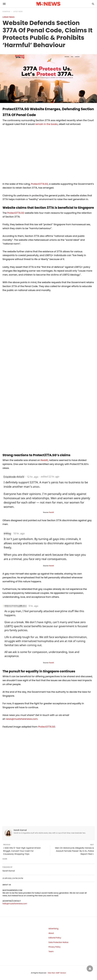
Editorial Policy (55, 938)
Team (51, 951)
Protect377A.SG (39, 184)
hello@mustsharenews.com (15, 904)
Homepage (6, 12)
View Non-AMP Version (57, 973)
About (51, 933)
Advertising (53, 929)
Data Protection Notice (58, 942)
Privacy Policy (54, 947)
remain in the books (46, 124)
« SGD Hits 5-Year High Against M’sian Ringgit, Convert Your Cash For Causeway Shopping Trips (22, 851)
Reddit (44, 460)
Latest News (18, 12)
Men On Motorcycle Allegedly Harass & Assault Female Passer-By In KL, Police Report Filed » (74, 851)
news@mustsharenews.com (22, 719)
